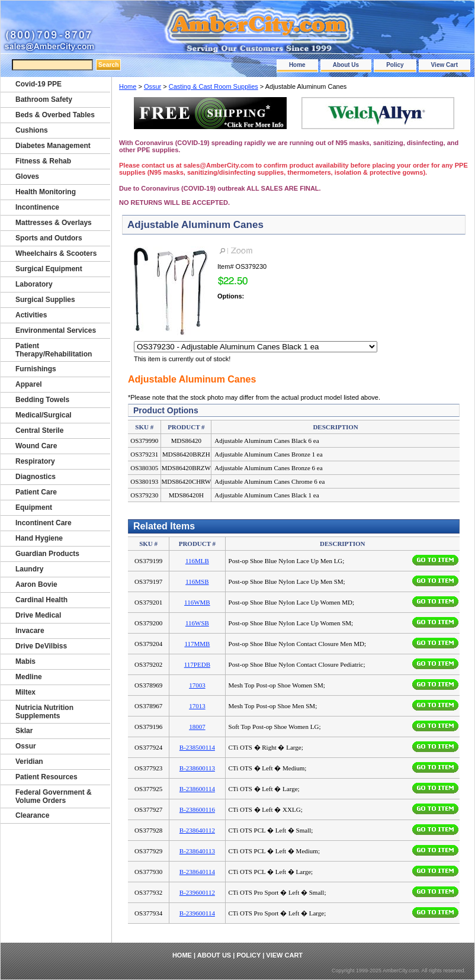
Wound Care (36, 446)
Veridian (29, 761)
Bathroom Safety (44, 99)
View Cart (444, 65)
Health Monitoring (46, 192)
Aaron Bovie (36, 584)
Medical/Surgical (44, 415)
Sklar (24, 731)
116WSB (197, 623)
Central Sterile (39, 430)
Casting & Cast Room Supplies (214, 86)
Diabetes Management (53, 146)
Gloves (27, 176)
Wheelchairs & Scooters (56, 253)
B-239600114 (197, 913)
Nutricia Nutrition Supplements (44, 712)
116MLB (197, 561)
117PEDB (197, 664)
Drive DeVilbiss (41, 646)
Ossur (153, 86)
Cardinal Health (41, 600)
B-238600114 (197, 789)
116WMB (197, 602)
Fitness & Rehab (43, 161)
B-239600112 (197, 892)
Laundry (29, 569)
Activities (31, 315)
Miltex (25, 692)
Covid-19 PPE (38, 84)
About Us (346, 65)
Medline (29, 677)
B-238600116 (197, 809)
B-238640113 (197, 851)
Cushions (32, 130)
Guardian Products (47, 554)
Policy (395, 65)
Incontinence (37, 207)
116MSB (197, 581)
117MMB (197, 644)
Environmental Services (56, 330)
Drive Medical (38, 615)
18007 (197, 727)
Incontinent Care (44, 523)
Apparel (29, 384)
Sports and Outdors (49, 238)
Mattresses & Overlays (54, 223)
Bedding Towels (42, 400)
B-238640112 (197, 830)
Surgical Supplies (45, 300)
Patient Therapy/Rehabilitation (54, 350)
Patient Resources (46, 777)
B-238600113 (197, 768)
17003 (197, 685)
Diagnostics (36, 477)
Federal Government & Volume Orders (54, 796)
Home (297, 65)
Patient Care (36, 492)
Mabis (25, 661)
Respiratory (35, 461)
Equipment (34, 507)
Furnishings (36, 369)
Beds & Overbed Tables (55, 115)
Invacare (30, 631)
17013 (197, 706)
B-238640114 (197, 872)
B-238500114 (197, 747)
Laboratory (34, 284)
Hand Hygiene (39, 538)
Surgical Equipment (49, 269)
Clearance (32, 815)
